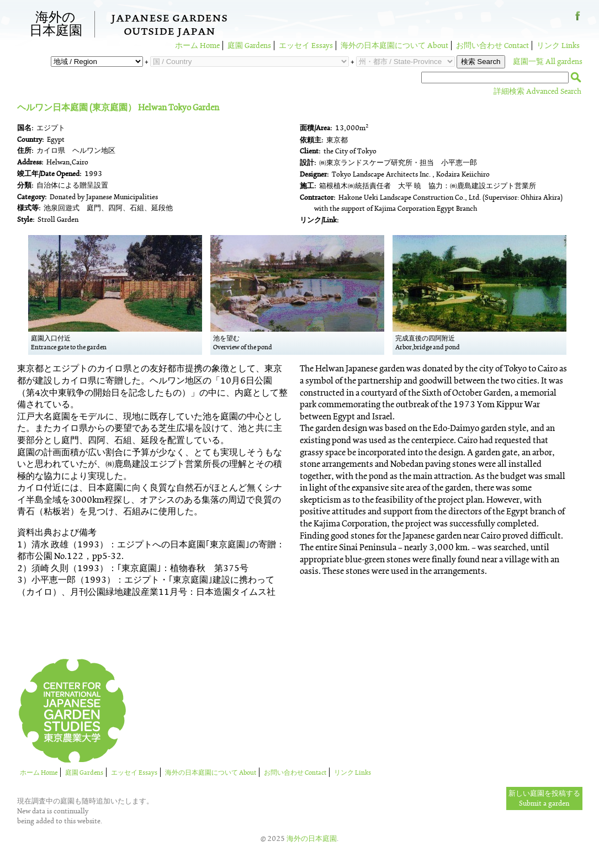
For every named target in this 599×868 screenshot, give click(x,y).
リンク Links (558, 46)
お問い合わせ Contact (492, 46)
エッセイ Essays (306, 46)
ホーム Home (197, 46)
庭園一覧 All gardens (548, 62)
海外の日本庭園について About (394, 46)
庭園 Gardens (249, 46)
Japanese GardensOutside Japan (169, 26)
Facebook (578, 20)
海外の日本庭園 (56, 24)
